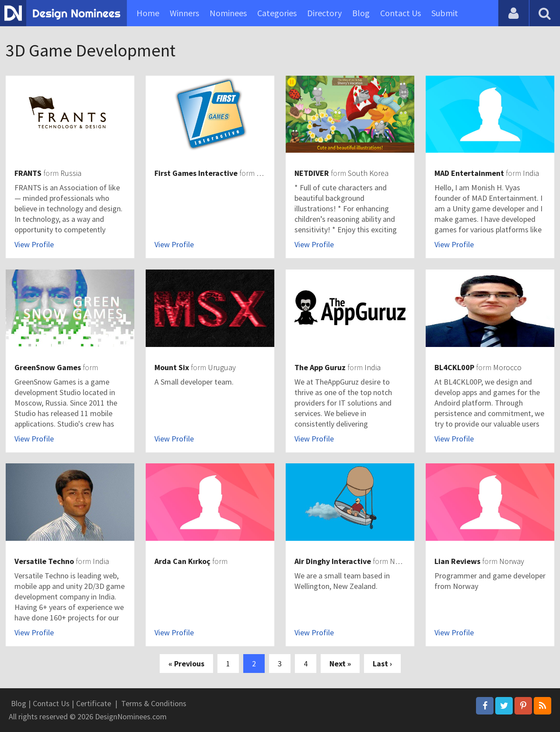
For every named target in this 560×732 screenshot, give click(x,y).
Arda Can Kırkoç (182, 561)
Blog (361, 13)
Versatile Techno (44, 561)
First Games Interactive (196, 173)
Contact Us (401, 13)
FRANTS (28, 173)
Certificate (94, 703)
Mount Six (172, 367)
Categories (277, 13)
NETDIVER (312, 173)
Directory (324, 13)
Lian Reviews (457, 561)
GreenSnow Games (48, 367)
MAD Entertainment (469, 173)
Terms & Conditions (154, 703)
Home (148, 13)
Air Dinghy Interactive (333, 561)
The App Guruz (320, 367)
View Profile (34, 244)
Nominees (228, 13)
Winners (184, 13)
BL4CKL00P (454, 367)
